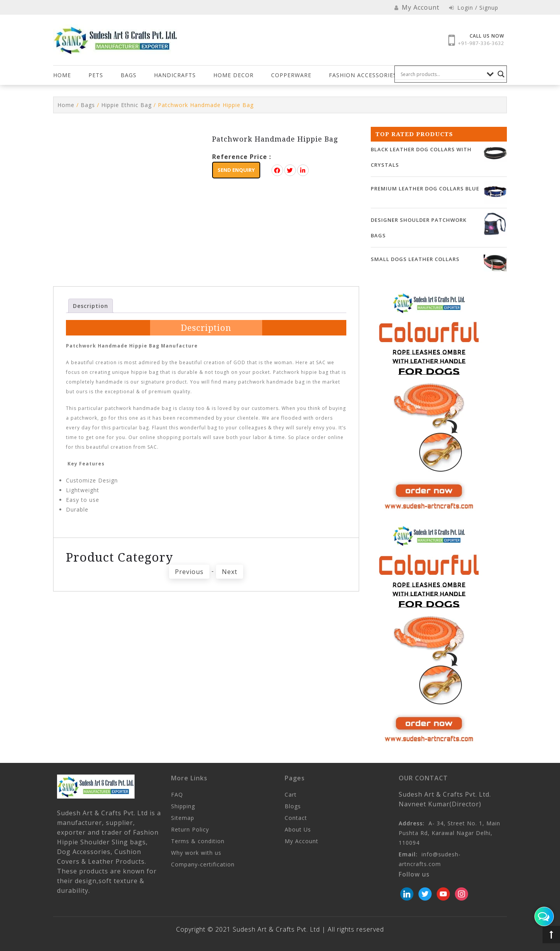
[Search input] (442, 74)
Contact (296, 818)
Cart (291, 795)
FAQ (177, 795)
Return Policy (190, 829)
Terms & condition (198, 841)
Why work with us (196, 853)
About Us (298, 829)
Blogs (293, 806)
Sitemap (183, 818)
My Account (302, 841)
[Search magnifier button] (501, 74)
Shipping (183, 806)
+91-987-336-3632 (481, 43)
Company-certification (203, 864)
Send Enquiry (236, 170)
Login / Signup (474, 8)
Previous (189, 572)
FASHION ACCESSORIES (363, 75)
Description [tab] (91, 306)
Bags (129, 75)
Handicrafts (175, 75)
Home (62, 75)
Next (230, 572)
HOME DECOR (233, 75)
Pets (96, 75)
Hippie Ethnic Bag (126, 105)
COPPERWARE (291, 75)
